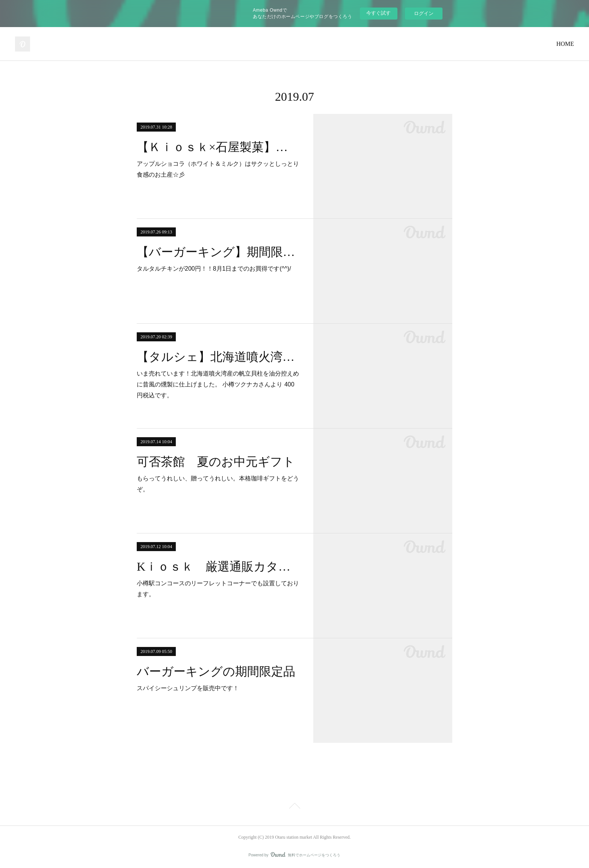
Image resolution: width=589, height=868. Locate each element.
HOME (565, 44)
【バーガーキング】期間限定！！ (218, 252)
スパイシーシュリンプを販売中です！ (188, 688)
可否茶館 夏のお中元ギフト (216, 462)
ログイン (424, 13)
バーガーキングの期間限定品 (216, 671)
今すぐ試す (378, 13)
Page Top (294, 807)
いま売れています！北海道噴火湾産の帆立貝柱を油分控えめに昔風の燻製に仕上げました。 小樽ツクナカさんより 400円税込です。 (218, 384)
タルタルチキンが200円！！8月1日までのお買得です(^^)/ (214, 269)
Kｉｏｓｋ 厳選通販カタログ (218, 567)
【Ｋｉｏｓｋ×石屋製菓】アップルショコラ (218, 147)
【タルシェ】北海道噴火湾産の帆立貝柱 (218, 357)
